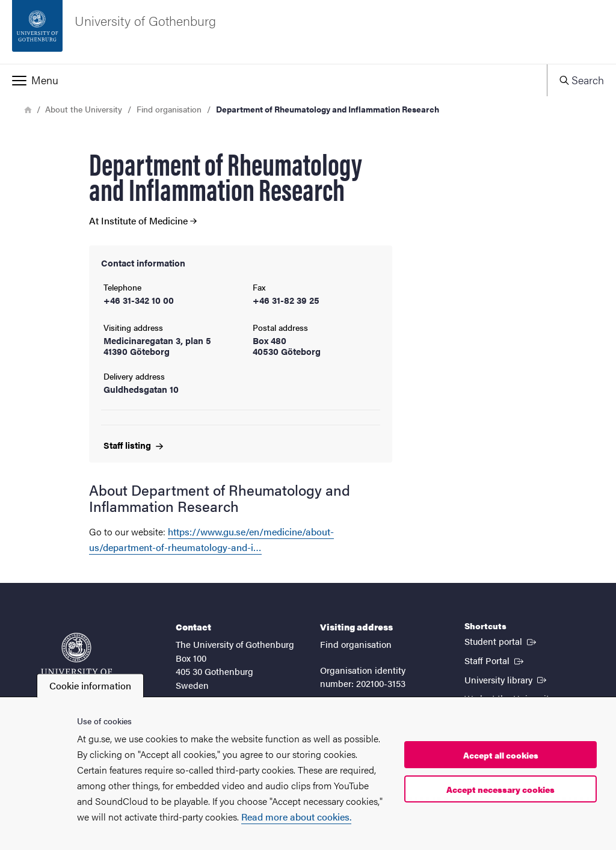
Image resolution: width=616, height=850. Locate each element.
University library (507, 679)
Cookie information (90, 685)
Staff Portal (495, 660)
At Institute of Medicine (143, 221)
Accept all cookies (501, 755)
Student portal (501, 641)
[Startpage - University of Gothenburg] (308, 32)
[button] (273, 80)
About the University (84, 109)
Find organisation (169, 109)
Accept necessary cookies (500, 789)
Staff (133, 445)
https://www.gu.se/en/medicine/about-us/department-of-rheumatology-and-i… (211, 539)
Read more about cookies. (296, 817)
